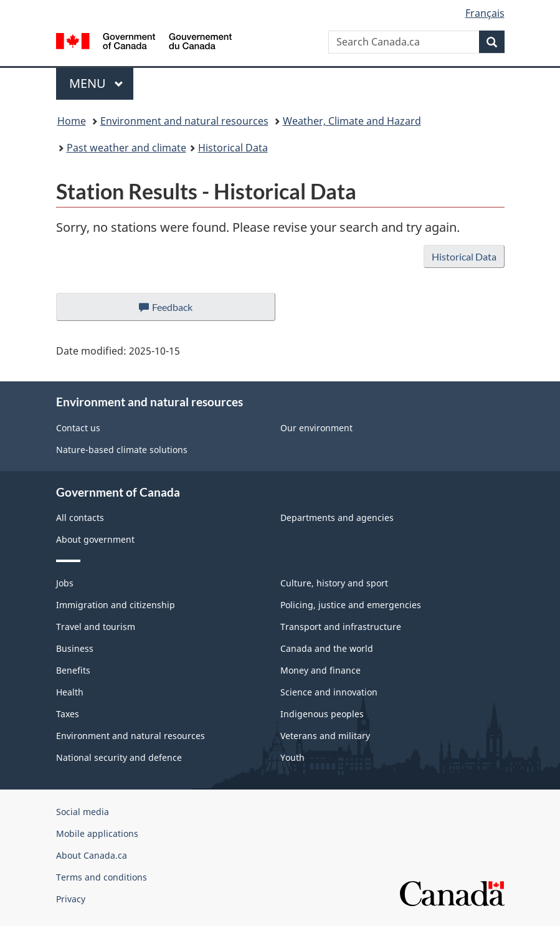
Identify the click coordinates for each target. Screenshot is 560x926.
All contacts (80, 518)
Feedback (178, 310)
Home (72, 121)
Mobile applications (97, 833)
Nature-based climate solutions (122, 450)
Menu (97, 83)
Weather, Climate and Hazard (352, 121)
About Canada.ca (92, 855)
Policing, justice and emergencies (351, 605)
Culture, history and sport (334, 583)
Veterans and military (325, 736)
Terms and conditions (102, 877)
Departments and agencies (337, 518)
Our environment (316, 428)
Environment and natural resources (184, 121)
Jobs (65, 583)
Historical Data (233, 148)
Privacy (71, 899)
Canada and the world (327, 648)
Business (75, 648)
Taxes (68, 714)
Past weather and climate (126, 148)
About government (95, 539)
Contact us (78, 428)
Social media (83, 812)
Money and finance (320, 670)
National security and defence (119, 757)
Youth (292, 757)
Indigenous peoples (322, 714)
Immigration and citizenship (116, 605)
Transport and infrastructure (341, 627)
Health (70, 692)
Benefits (73, 670)
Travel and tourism (96, 627)
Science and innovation (329, 692)
